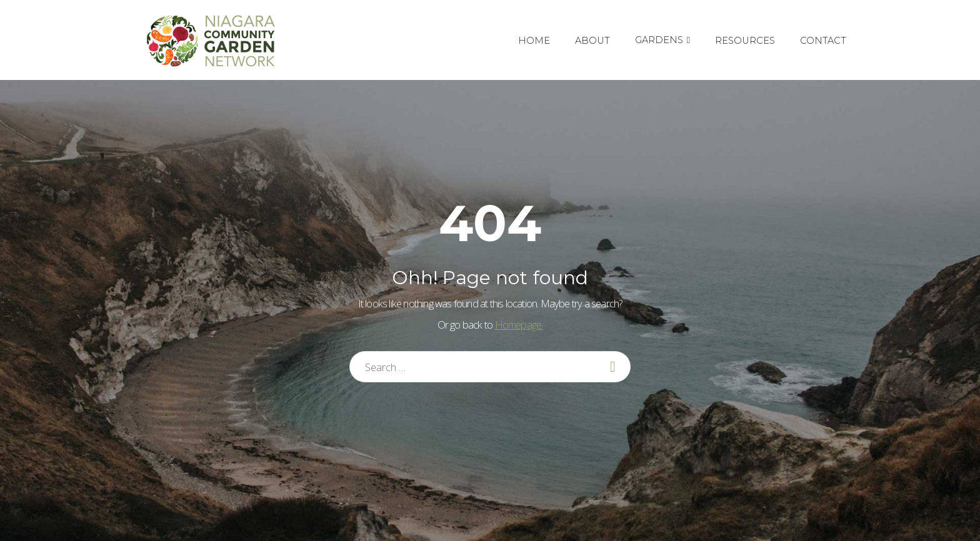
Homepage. (519, 325)
